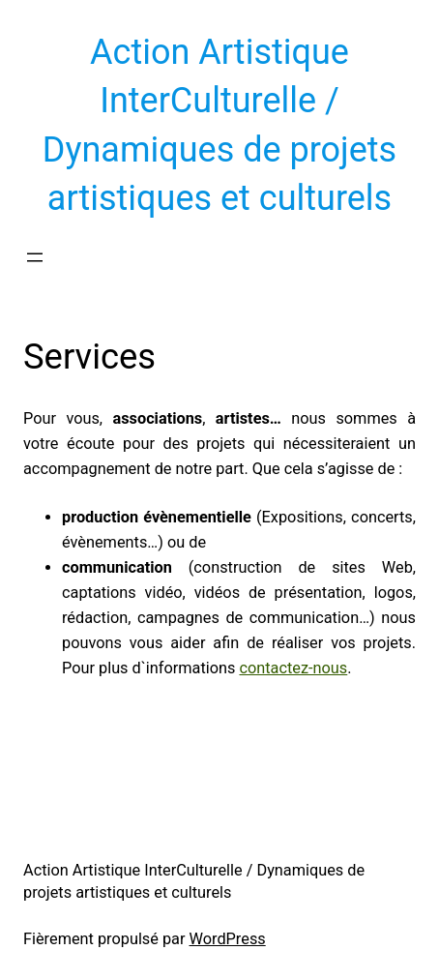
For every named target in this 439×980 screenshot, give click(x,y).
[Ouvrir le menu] (35, 257)
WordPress (228, 939)
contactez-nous (293, 668)
